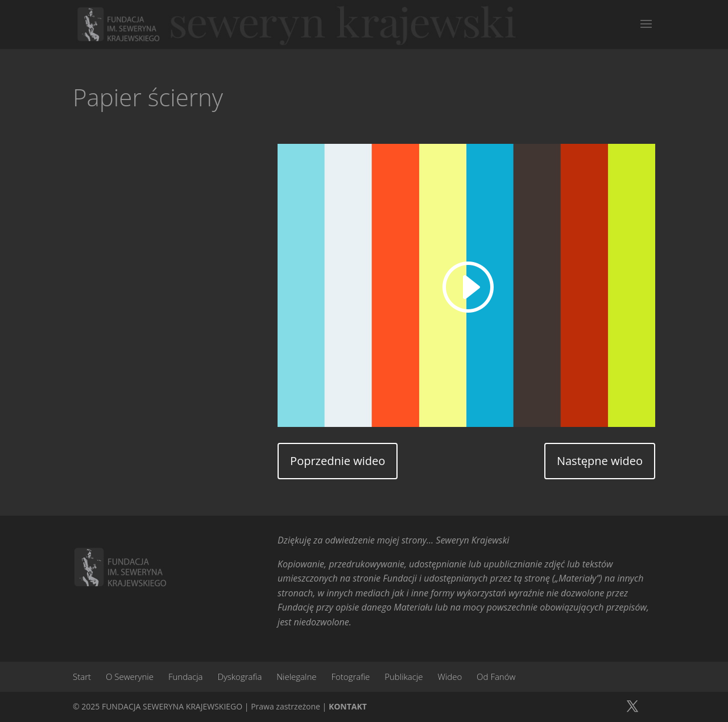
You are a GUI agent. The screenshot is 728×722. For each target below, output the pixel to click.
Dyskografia (239, 677)
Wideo (450, 677)
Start (82, 677)
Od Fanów (496, 677)
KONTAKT (348, 706)
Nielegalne (296, 677)
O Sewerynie (130, 677)
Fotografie (350, 677)
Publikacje (404, 677)
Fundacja (186, 677)
